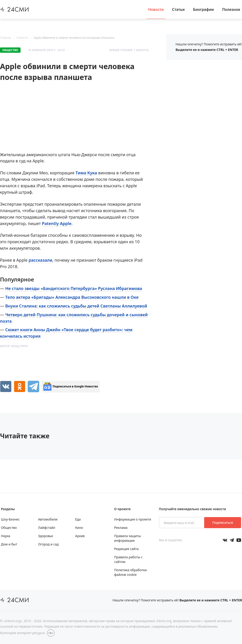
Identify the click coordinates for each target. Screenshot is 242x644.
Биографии (204, 9)
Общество (10, 50)
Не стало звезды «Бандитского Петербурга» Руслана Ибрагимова (74, 288)
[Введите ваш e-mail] (182, 523)
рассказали (40, 260)
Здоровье (46, 536)
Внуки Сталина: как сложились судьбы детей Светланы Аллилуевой (76, 306)
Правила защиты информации (128, 538)
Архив (80, 536)
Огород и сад (48, 544)
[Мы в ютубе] (239, 540)
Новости (156, 9)
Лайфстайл (47, 528)
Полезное (231, 9)
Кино (79, 528)
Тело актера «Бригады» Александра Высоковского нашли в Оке (72, 297)
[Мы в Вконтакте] (225, 540)
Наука (6, 536)
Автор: (14, 346)
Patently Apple (57, 223)
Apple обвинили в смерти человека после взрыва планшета (74, 38)
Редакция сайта (126, 549)
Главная (5, 38)
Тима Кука (86, 173)
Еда (78, 519)
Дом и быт (9, 544)
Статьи (178, 9)
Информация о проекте (133, 519)
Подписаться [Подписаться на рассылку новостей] (223, 523)
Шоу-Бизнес (10, 519)
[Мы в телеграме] (232, 540)
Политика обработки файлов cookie (130, 572)
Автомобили (48, 519)
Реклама (121, 528)
